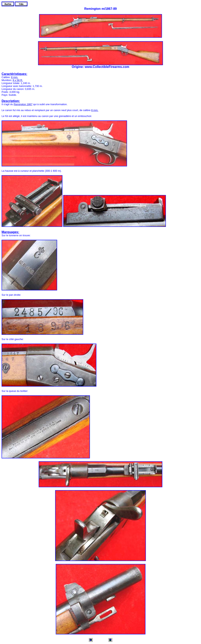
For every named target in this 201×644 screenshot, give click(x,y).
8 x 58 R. (18, 80)
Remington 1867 (23, 104)
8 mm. (15, 77)
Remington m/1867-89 (100, 9)
